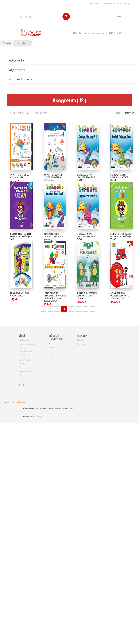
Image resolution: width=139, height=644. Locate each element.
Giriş (77, 33)
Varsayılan (129, 113)
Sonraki (86, 309)
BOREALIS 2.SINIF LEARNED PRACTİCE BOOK (86, 177)
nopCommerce (22, 402)
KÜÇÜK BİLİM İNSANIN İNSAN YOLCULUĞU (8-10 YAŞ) (121, 237)
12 (27, 113)
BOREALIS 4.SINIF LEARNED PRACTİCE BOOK (86, 237)
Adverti (39, 417)
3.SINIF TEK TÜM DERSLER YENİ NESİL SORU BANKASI (120, 296)
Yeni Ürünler (54, 357)
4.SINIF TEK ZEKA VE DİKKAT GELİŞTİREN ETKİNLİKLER (53, 177)
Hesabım (80, 340)
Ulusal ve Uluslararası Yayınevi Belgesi (111, 4)
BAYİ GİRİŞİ (116, 33)
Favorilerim (81, 344)
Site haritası (24, 340)
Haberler (52, 348)
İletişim (22, 380)
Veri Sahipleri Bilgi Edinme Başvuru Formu (26, 372)
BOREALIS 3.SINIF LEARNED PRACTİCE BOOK (119, 177)
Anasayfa (7, 43)
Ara (50, 343)
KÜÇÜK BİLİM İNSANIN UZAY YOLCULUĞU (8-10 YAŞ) (21, 237)
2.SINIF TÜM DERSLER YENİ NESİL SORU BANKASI (87, 296)
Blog (51, 352)
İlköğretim (21, 43)
